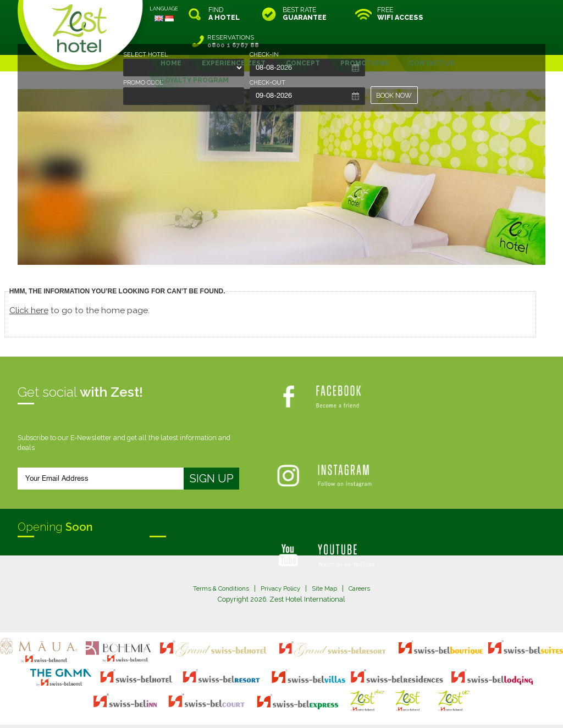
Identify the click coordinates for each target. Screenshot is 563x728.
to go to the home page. (83, 282)
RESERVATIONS (499, 14)
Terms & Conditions (217, 561)
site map (245, 699)
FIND (224, 14)
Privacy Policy (280, 561)
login (323, 699)
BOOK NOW (394, 95)
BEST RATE (305, 14)
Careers (364, 561)
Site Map (327, 561)
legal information (287, 699)
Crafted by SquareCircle (344, 708)
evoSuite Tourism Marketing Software (247, 708)
